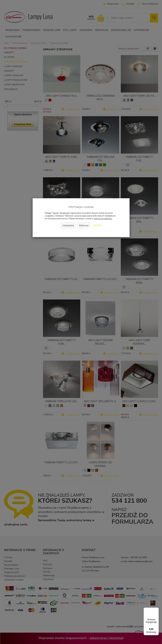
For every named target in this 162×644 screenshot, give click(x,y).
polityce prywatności (103, 219)
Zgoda (97, 226)
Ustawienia (68, 226)
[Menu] (157, 610)
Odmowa (84, 226)
